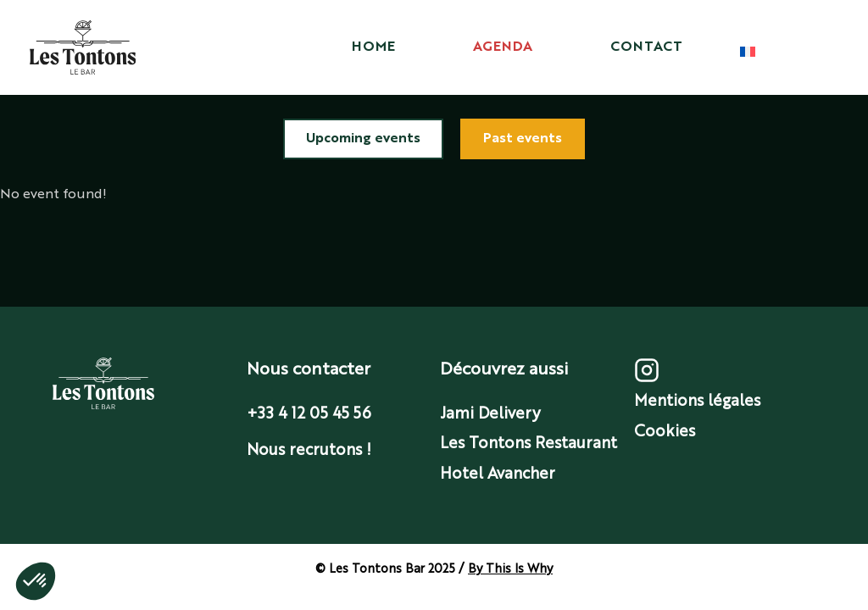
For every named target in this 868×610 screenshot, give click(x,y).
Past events (523, 139)
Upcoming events (363, 139)
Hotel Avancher (498, 474)
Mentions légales (697, 402)
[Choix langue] (748, 52)
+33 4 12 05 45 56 (309, 414)
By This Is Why (510, 569)
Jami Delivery (490, 414)
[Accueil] (83, 47)
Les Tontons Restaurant (529, 444)
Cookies (665, 432)
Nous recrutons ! (309, 451)
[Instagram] (647, 379)
